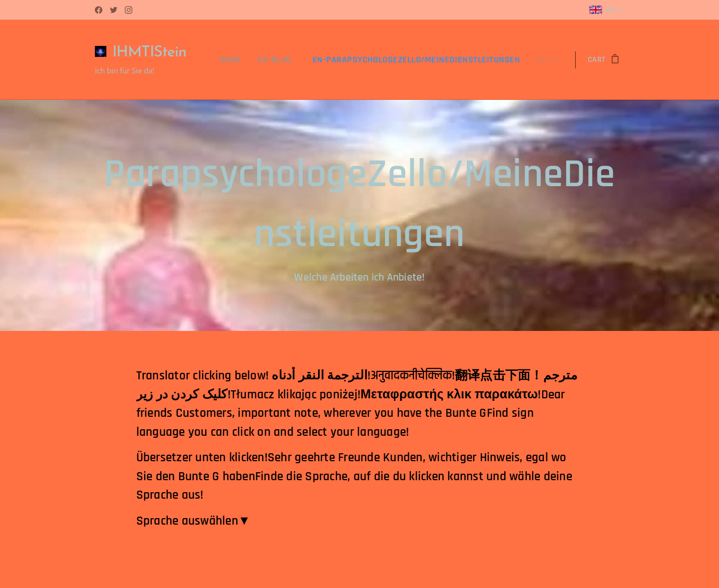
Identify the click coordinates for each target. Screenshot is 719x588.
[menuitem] (251, 60)
